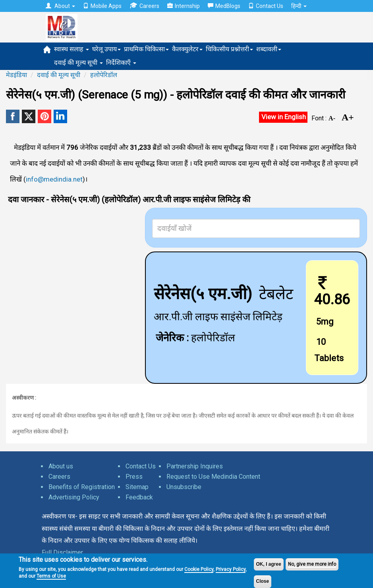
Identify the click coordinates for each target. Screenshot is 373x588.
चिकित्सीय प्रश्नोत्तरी (229, 49)
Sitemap (137, 487)
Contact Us (266, 6)
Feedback (139, 497)
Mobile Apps (102, 6)
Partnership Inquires (195, 466)
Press (134, 477)
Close (263, 581)
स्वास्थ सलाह (72, 49)
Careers (144, 6)
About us (61, 466)
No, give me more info (312, 564)
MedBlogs (224, 6)
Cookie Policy (199, 569)
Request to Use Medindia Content (213, 477)
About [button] (60, 6)
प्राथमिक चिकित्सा (146, 49)
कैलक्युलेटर (187, 49)
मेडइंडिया (16, 75)
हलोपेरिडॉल (104, 75)
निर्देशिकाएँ (121, 63)
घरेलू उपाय (106, 49)
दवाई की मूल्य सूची (78, 63)
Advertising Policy (74, 497)
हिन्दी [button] (299, 6)
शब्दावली (269, 49)
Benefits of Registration (82, 487)
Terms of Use (51, 576)
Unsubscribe (184, 487)
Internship (184, 6)
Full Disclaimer (62, 552)
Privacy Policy (231, 569)
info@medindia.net (54, 179)
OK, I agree (269, 564)
